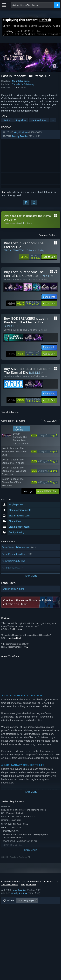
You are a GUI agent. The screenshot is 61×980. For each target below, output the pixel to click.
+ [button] (53, 122)
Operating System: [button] (13, 917)
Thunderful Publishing (23, 86)
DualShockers (16, 631)
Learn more (10, 225)
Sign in (5, 194)
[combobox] (32, 5)
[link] (30, 259)
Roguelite (21, 122)
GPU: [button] (43, 917)
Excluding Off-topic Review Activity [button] (22, 907)
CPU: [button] (32, 917)
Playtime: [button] (8, 912)
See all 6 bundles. (11, 414)
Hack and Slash (39, 122)
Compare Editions (48, 237)
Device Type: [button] (10, 922)
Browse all (51, 423)
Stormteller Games (21, 83)
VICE (26, 649)
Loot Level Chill (14, 640)
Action (7, 122)
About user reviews (10, 887)
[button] (31, 136)
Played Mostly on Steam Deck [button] (35, 912)
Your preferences (29, 887)
